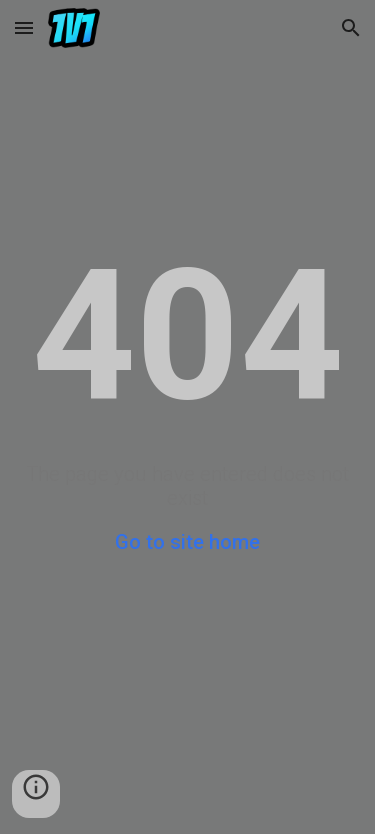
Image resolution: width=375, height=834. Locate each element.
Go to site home (187, 542)
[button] (24, 27)
